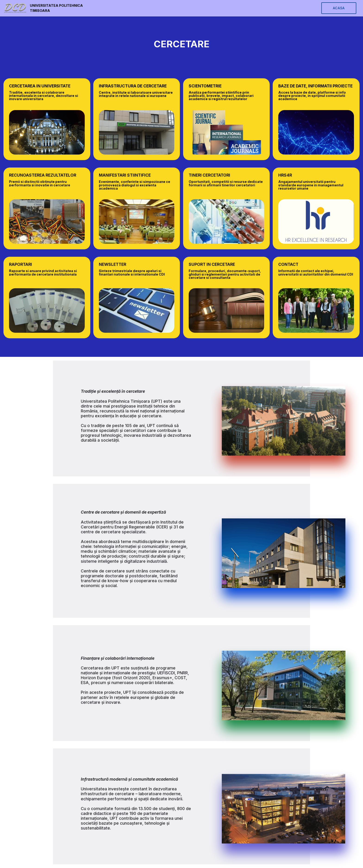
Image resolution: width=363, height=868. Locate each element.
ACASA (339, 8)
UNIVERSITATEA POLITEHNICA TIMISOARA (56, 8)
